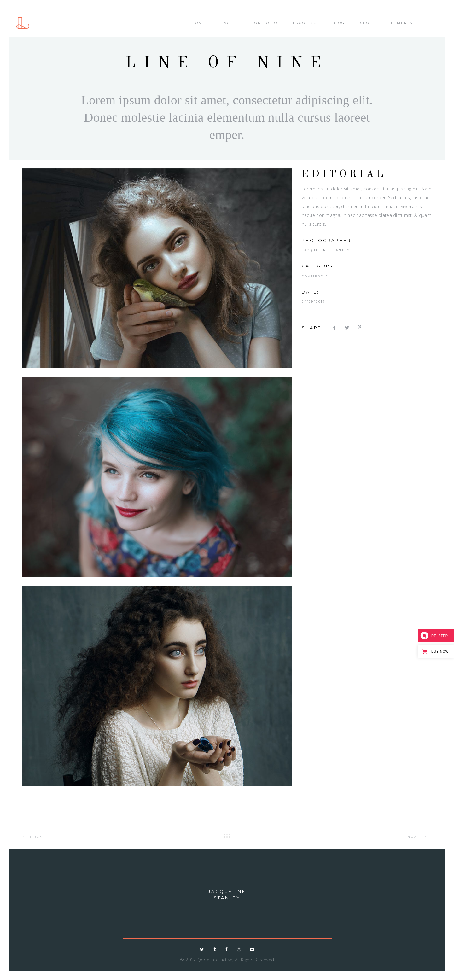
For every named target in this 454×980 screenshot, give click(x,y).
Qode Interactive (215, 960)
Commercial (316, 276)
